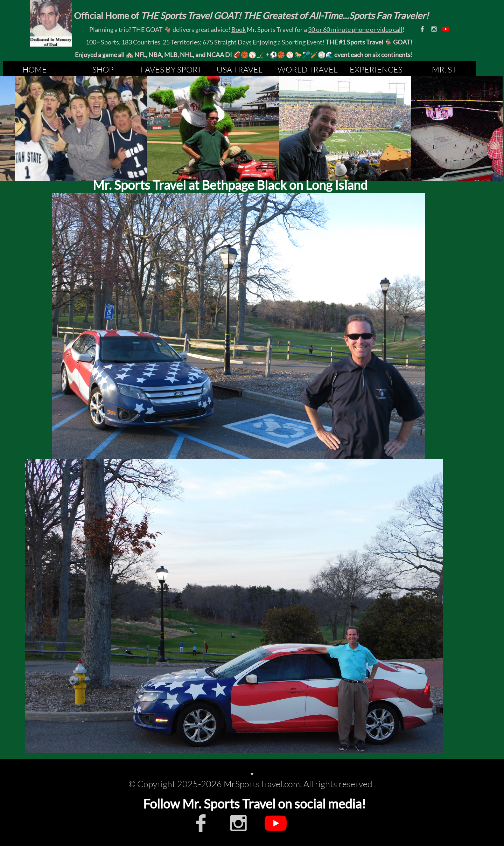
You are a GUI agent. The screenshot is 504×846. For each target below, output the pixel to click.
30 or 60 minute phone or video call (355, 29)
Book (239, 29)
